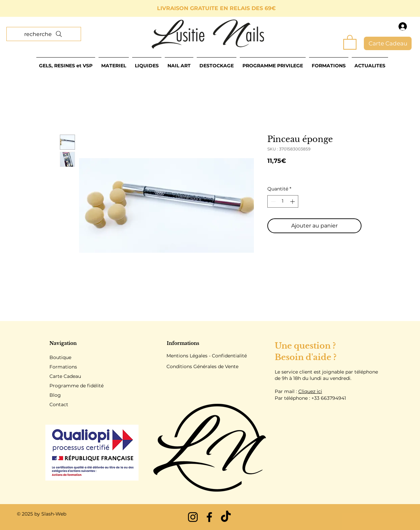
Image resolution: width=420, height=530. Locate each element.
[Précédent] (35, 9)
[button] (350, 42)
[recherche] (44, 34)
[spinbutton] (283, 201)
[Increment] (293, 201)
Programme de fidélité (77, 386)
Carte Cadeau (65, 376)
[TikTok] (226, 517)
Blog (55, 395)
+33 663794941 (329, 398)
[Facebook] (209, 517)
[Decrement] (273, 201)
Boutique (60, 357)
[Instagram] (193, 517)
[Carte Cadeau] (388, 43)
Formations (63, 367)
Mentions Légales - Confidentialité (207, 356)
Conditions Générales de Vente (202, 366)
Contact (59, 404)
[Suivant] (385, 9)
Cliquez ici (310, 391)
